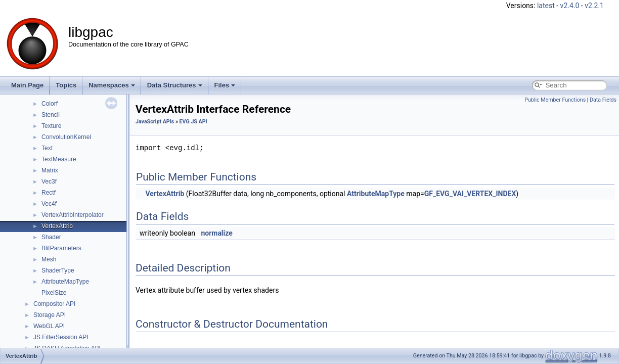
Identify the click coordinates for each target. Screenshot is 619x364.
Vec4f (49, 204)
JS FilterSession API (61, 337)
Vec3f (49, 181)
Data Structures (175, 85)
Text (47, 148)
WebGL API (49, 326)
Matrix (50, 170)
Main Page (27, 85)
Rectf (49, 193)
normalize (216, 233)
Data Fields (603, 100)
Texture (51, 126)
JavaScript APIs (155, 122)
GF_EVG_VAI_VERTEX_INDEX (470, 194)
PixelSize (54, 293)
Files (225, 85)
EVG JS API (193, 122)
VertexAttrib (57, 226)
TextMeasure (59, 159)
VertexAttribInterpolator (73, 215)
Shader (51, 237)
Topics (66, 85)
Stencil (51, 115)
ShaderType (58, 270)
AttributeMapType (65, 282)
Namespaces (112, 85)
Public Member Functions (555, 100)
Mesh (49, 259)
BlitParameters (61, 248)
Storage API (50, 315)
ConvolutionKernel (66, 137)
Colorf (50, 104)
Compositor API (54, 304)
